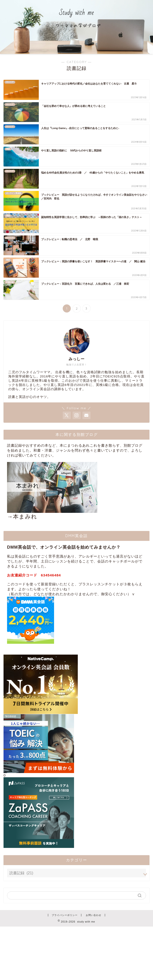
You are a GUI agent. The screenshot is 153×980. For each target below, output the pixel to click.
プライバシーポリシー (65, 915)
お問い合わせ (94, 915)
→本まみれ (52, 491)
